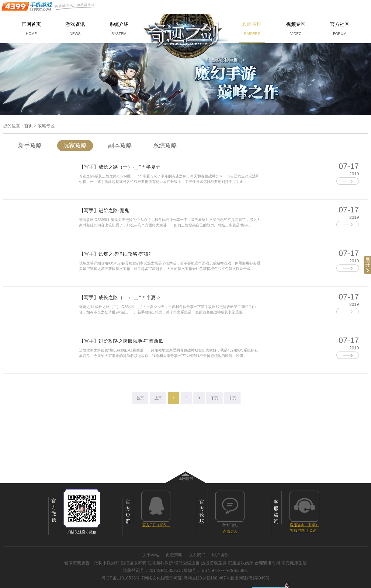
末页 (232, 398)
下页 (214, 398)
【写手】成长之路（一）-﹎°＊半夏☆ (120, 167)
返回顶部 (186, 479)
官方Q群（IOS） (156, 525)
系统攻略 (165, 145)
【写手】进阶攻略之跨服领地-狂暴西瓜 (121, 341)
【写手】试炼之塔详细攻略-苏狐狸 (116, 254)
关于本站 (151, 555)
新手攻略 (30, 145)
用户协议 (220, 555)
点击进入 (230, 531)
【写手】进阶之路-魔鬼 (104, 210)
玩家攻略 (75, 145)
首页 (29, 126)
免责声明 (174, 555)
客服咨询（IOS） (304, 530)
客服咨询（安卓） (304, 525)
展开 (368, 265)
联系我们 (197, 555)
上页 (158, 398)
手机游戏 (49, 6)
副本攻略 (120, 145)
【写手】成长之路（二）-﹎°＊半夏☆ (120, 297)
